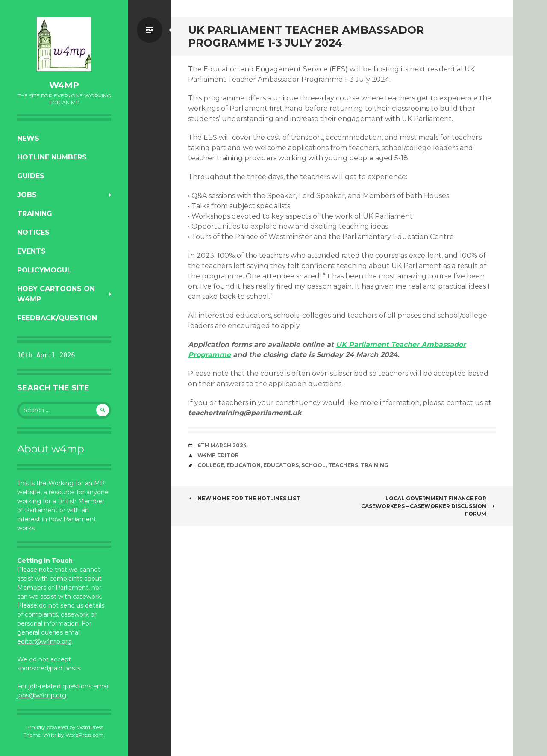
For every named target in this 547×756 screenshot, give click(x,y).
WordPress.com (85, 735)
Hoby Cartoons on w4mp (56, 294)
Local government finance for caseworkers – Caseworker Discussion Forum (428, 506)
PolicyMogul (44, 270)
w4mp (64, 85)
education (244, 465)
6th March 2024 (222, 445)
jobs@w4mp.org (42, 695)
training (375, 465)
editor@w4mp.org (44, 641)
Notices (33, 232)
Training (35, 214)
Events (31, 251)
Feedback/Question (57, 318)
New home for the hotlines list (244, 498)
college (211, 465)
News (28, 138)
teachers (343, 465)
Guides (31, 176)
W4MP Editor (218, 455)
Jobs (27, 195)
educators (281, 465)
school (313, 465)
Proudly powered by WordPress (64, 727)
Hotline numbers (52, 157)
